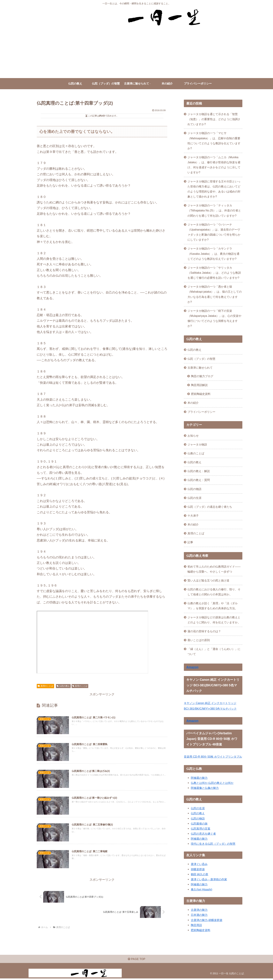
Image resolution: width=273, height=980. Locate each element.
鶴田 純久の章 (200, 874)
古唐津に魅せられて (200, 368)
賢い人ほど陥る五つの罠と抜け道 (208, 580)
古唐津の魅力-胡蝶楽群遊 (207, 920)
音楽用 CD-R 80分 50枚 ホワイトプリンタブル (213, 757)
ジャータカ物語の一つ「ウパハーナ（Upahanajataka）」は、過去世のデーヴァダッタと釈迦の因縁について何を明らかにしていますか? (214, 232)
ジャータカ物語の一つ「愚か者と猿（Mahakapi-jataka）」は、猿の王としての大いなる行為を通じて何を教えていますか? (215, 294)
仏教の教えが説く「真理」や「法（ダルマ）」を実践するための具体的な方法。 (213, 606)
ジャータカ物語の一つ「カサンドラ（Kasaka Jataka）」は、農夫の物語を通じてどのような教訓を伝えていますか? (213, 254)
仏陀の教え (63, 686)
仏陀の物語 (198, 818)
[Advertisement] (136, 52)
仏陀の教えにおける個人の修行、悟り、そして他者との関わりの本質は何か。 (214, 592)
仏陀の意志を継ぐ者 (203, 834)
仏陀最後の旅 (199, 824)
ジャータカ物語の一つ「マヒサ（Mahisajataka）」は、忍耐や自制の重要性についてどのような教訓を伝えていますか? (214, 141)
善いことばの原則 (199, 640)
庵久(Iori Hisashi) (202, 889)
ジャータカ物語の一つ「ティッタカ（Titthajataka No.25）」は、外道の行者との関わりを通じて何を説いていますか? (214, 210)
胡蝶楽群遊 (198, 869)
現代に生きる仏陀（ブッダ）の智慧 (213, 844)
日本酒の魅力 (199, 915)
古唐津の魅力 (199, 910)
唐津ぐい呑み (199, 864)
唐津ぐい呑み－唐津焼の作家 (209, 879)
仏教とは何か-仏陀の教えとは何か (212, 783)
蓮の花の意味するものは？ (204, 631)
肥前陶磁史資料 (201, 394)
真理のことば (45, 686)
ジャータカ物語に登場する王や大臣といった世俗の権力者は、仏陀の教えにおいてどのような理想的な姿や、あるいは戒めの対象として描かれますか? (214, 189)
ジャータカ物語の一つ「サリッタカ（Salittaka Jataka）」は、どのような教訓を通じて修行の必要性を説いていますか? (214, 273)
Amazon (192, 667)
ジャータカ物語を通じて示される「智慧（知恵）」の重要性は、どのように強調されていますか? (214, 119)
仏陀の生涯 (198, 808)
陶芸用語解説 (199, 385)
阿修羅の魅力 (199, 778)
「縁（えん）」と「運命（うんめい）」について (214, 651)
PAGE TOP (136, 960)
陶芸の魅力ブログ (202, 376)
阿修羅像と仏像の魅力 (205, 788)
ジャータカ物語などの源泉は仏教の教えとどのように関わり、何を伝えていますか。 (214, 620)
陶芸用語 (196, 925)
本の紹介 (193, 403)
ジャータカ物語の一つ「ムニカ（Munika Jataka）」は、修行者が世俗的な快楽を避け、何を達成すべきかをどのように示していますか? (214, 165)
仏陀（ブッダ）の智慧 (201, 359)
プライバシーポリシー (201, 412)
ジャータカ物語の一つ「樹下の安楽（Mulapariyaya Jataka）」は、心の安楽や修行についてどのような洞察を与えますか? (214, 318)
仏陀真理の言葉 (201, 829)
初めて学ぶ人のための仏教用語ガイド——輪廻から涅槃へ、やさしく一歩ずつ (214, 569)
